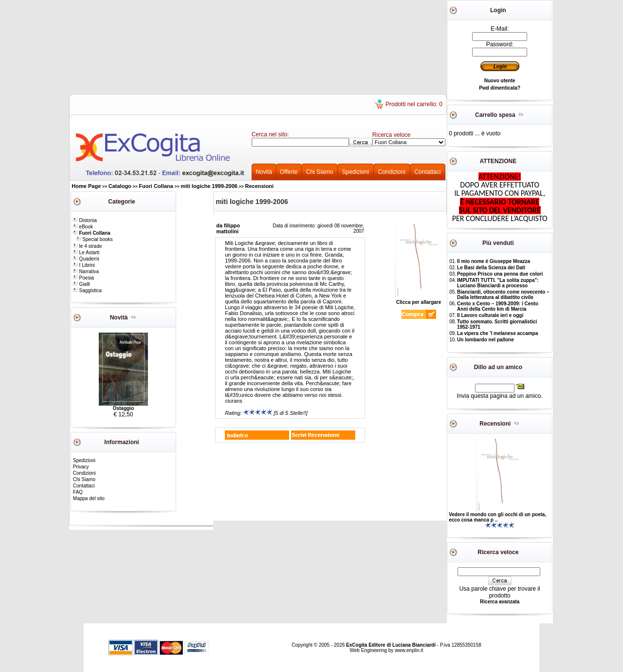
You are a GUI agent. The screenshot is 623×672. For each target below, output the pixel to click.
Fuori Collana (156, 186)
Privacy (81, 467)
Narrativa (86, 271)
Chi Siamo (320, 172)
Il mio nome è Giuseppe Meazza (494, 261)
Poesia (83, 278)
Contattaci (427, 172)
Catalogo (120, 186)
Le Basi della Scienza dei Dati (491, 268)
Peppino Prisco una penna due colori (500, 274)
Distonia (85, 220)
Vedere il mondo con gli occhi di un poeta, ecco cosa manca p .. (497, 517)
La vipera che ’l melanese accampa (497, 333)
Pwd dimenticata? (500, 88)
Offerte (289, 172)
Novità (264, 172)
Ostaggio (123, 408)
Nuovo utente (500, 81)
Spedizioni (356, 172)
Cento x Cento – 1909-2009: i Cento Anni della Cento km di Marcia (498, 306)
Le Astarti (86, 252)
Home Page (86, 186)
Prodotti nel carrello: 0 (414, 104)
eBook (83, 227)
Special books (94, 239)
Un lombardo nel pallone (486, 340)
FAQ (78, 492)
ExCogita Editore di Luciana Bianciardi (392, 645)
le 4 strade (87, 246)
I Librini (84, 265)
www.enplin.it (409, 650)
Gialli (81, 284)
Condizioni (392, 172)
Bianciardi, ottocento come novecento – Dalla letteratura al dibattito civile (503, 295)
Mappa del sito (89, 498)
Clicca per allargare (419, 300)
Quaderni (86, 259)
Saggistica (87, 290)
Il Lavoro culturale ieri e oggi (490, 315)
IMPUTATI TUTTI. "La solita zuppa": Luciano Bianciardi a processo (498, 283)
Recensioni (259, 186)
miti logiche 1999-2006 (209, 186)
